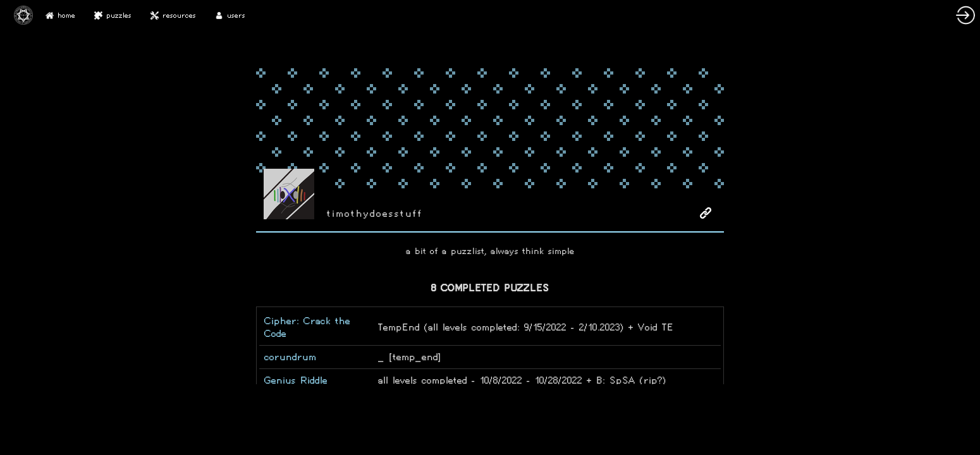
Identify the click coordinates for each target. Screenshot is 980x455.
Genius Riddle (296, 380)
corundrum (290, 357)
